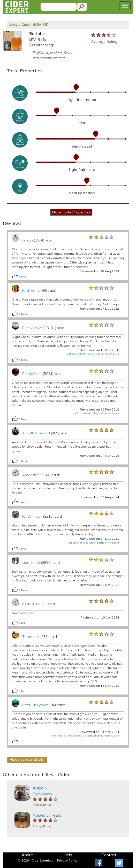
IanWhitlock (32, 516)
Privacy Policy (67, 860)
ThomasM (31, 637)
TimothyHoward (36, 433)
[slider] (104, 35)
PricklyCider (32, 374)
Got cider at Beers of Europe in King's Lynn (93, 354)
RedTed (29, 290)
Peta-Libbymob (35, 705)
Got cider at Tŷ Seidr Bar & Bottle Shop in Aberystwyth (86, 736)
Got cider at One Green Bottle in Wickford (93, 543)
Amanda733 (33, 475)
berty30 (29, 604)
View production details (27, 760)
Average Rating (104, 41)
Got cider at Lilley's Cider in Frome (98, 413)
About (27, 855)
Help (68, 855)
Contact (109, 855)
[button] (6, 780)
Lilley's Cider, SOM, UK (28, 25)
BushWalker (32, 328)
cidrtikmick (31, 563)
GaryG (28, 240)
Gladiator (37, 33)
